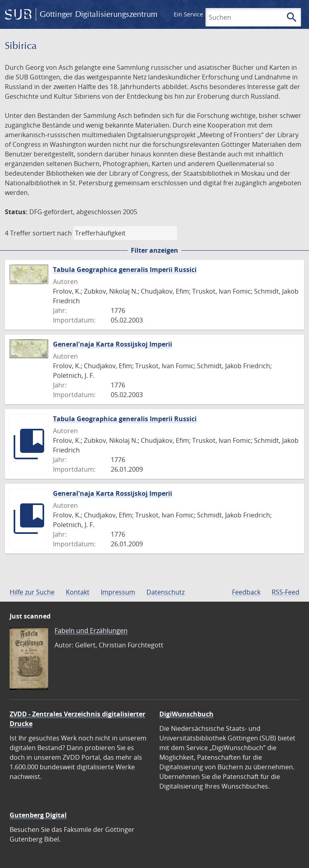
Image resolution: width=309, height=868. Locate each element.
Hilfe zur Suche (32, 592)
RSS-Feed (286, 592)
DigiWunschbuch (186, 714)
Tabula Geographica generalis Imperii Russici (125, 270)
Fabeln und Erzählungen (91, 631)
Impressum (118, 592)
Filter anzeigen (154, 250)
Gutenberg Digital (38, 815)
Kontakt (78, 592)
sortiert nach (52, 233)
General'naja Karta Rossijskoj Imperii (113, 344)
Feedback (246, 592)
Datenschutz (166, 592)
